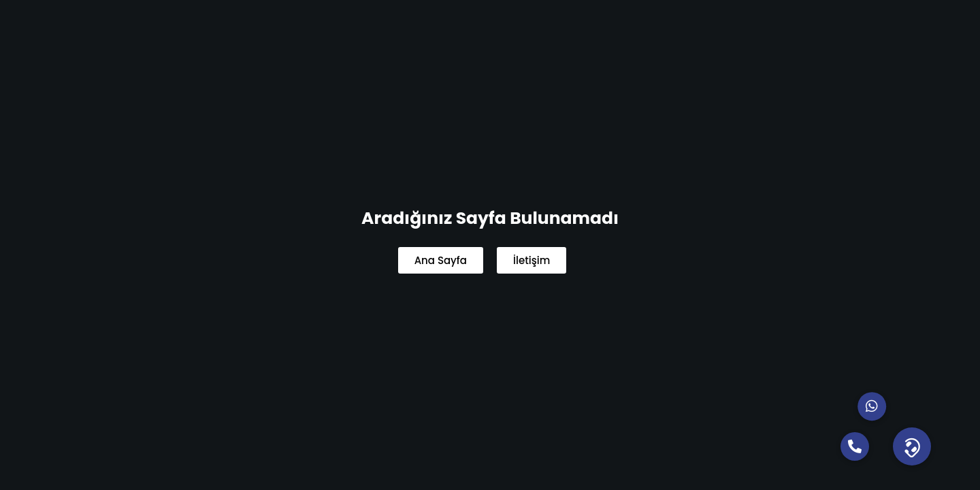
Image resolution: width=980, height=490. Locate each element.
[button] (912, 446)
